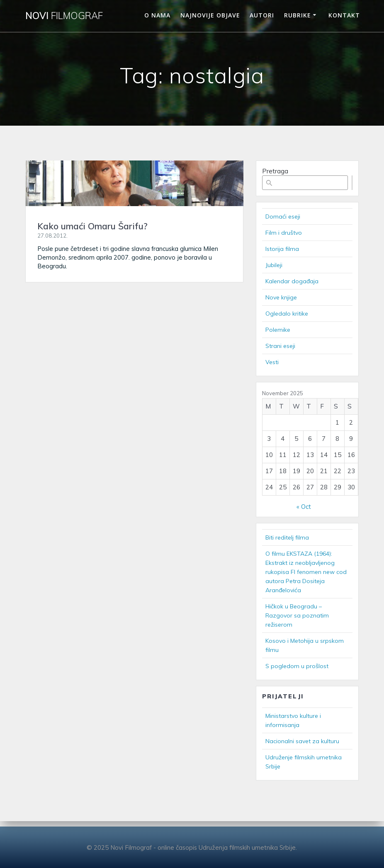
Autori (262, 15)
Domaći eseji (283, 216)
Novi (64, 16)
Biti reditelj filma (287, 537)
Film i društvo (284, 233)
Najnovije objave (210, 15)
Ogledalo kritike (287, 314)
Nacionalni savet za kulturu (302, 741)
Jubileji (274, 265)
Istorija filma (282, 249)
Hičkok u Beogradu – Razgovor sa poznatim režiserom (297, 615)
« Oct (304, 507)
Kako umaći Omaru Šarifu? (92, 226)
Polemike (278, 330)
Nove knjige (281, 297)
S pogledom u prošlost (297, 666)
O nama (157, 15)
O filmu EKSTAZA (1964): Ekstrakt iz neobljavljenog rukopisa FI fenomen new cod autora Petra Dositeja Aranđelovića (306, 572)
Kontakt (344, 15)
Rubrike (298, 15)
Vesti (272, 362)
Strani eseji (280, 346)
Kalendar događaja (292, 281)
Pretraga (275, 171)
